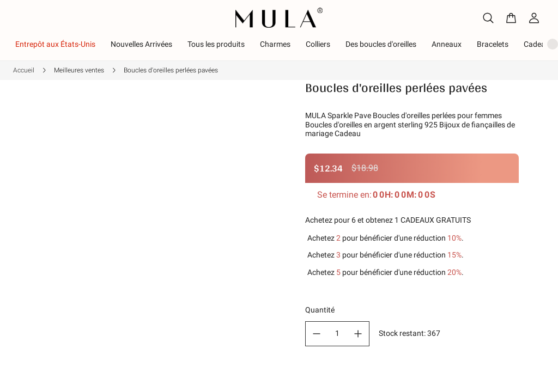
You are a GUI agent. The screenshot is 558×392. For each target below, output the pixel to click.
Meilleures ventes (79, 38)
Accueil (24, 38)
